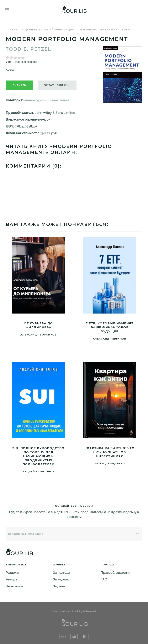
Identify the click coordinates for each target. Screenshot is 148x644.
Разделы (12, 573)
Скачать (19, 85)
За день (59, 586)
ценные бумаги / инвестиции (50, 30)
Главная (13, 30)
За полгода (62, 573)
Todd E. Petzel (29, 49)
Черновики (14, 586)
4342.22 (45, 133)
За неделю (61, 579)
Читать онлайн (57, 85)
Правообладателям (116, 573)
